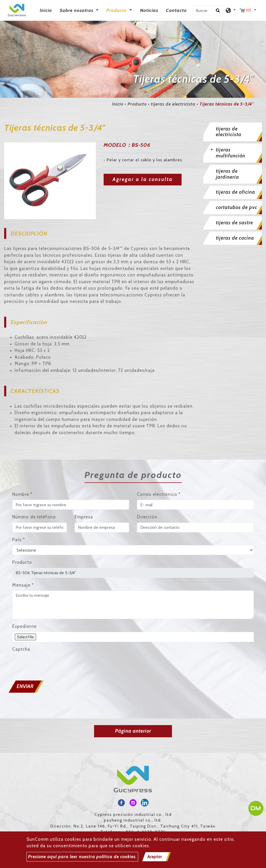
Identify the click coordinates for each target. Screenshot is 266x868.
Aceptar (155, 857)
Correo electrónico (159, 494)
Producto (137, 104)
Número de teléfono (34, 517)
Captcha (21, 649)
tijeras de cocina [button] (235, 238)
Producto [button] (117, 10)
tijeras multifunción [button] (231, 153)
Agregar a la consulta (143, 179)
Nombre (22, 494)
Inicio (47, 10)
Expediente (24, 626)
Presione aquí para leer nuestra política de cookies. (82, 857)
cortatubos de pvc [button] (237, 207)
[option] (50, 181)
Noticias (149, 10)
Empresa (84, 517)
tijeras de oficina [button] (235, 192)
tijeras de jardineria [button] (227, 174)
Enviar (25, 686)
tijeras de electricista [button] (229, 132)
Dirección (147, 517)
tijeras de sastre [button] (234, 223)
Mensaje (23, 585)
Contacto (176, 10)
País (19, 540)
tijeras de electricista (173, 104)
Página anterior (133, 731)
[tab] (233, 132)
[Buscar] (208, 10)
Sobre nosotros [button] (77, 10)
